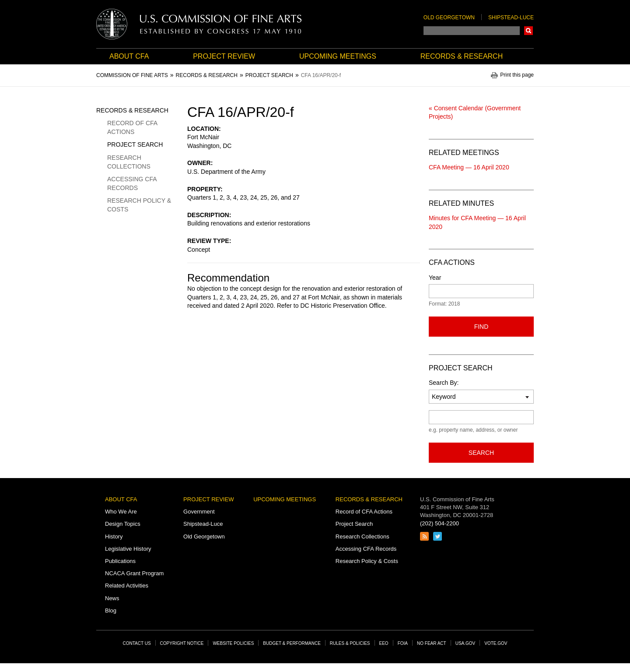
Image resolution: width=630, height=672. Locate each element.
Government (199, 512)
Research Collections (129, 162)
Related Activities (127, 586)
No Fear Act (432, 643)
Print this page (517, 75)
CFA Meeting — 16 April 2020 (469, 167)
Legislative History (128, 549)
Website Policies (233, 643)
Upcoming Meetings (338, 56)
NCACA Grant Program (134, 573)
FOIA (403, 643)
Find (481, 327)
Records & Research (462, 56)
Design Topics (123, 524)
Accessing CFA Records (132, 183)
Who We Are (121, 512)
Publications (120, 561)
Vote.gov (496, 643)
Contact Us (137, 643)
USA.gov (465, 643)
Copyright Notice (182, 643)
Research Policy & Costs (139, 205)
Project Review (224, 56)
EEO (384, 643)
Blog (111, 610)
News (112, 598)
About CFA (129, 56)
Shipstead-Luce (511, 18)
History (114, 537)
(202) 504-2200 (439, 523)
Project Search (135, 144)
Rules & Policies (350, 643)
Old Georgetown (449, 18)
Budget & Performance (292, 643)
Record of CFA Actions (132, 127)
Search (528, 31)
